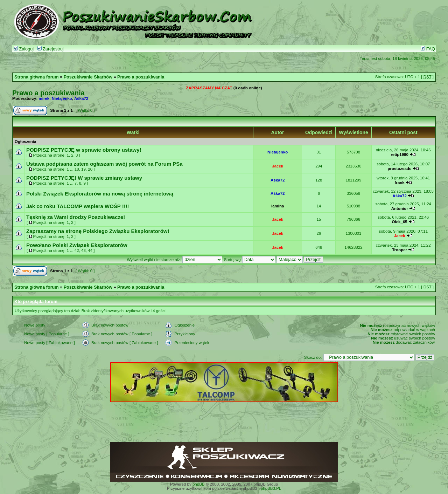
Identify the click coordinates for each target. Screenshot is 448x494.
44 (90, 251)
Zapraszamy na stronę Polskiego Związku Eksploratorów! (98, 231)
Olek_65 (400, 222)
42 (77, 251)
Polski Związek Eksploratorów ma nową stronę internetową (100, 194)
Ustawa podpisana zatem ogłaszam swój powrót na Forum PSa (104, 164)
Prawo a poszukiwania (141, 77)
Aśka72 (81, 98)
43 (83, 251)
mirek (44, 98)
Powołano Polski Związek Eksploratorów (77, 245)
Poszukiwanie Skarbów (88, 77)
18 (77, 169)
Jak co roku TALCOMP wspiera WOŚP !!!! (78, 206)
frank (400, 183)
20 (90, 169)
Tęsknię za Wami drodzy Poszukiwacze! (76, 217)
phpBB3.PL (271, 488)
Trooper (400, 250)
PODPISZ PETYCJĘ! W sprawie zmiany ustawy (84, 178)
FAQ (428, 49)
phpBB (199, 484)
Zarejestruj (51, 49)
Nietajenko (62, 98)
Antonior (400, 208)
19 (83, 169)
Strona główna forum (37, 77)
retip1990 (400, 155)
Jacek (278, 166)
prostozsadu (399, 169)
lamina (278, 206)
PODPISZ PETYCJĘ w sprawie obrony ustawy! (84, 150)
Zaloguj (24, 49)
